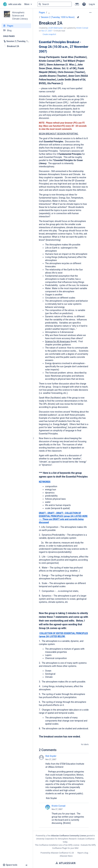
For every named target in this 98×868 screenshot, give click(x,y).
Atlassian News (66, 856)
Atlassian (65, 863)
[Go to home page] (12, 4)
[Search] (40, 4)
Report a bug (83, 853)
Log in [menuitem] (92, 4)
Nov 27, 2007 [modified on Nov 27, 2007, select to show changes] (47, 31)
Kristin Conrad (58, 806)
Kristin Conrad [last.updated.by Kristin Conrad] (82, 28)
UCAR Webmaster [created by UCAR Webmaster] (55, 28)
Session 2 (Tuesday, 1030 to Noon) (58, 17)
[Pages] (16, 26)
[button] (84, 4)
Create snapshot (49, 34)
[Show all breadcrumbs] (49, 13)
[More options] (90, 12)
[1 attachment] (78, 17)
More (27, 4)
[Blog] (16, 30)
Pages (42, 12)
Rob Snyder (51, 756)
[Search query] (55, 4)
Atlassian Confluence (59, 853)
